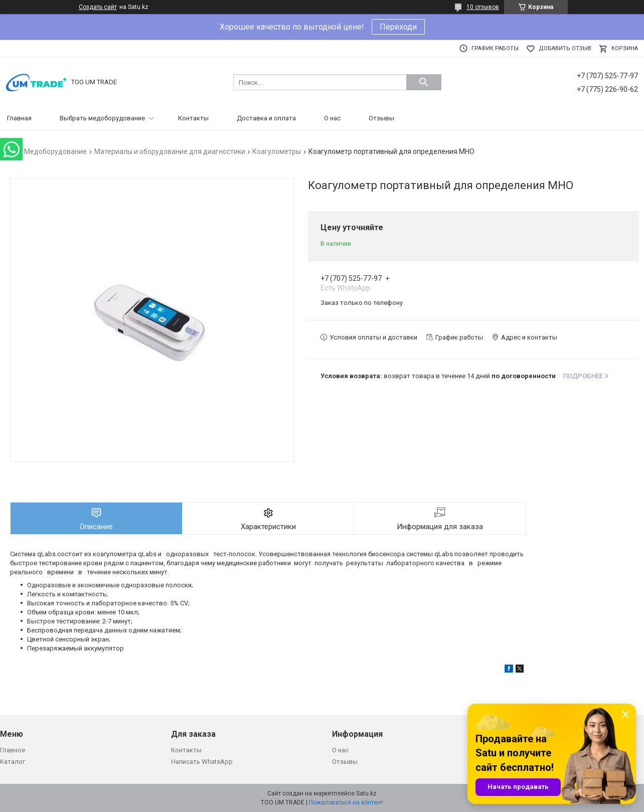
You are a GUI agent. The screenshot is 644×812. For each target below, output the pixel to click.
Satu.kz (366, 793)
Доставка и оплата (266, 118)
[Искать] (424, 82)
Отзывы (381, 118)
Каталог (13, 762)
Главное (13, 750)
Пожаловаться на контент (346, 802)
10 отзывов (483, 7)
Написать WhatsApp (202, 762)
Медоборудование (55, 151)
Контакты (193, 118)
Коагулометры (277, 151)
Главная (19, 118)
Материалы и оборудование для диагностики (170, 151)
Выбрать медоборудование (102, 118)
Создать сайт (98, 7)
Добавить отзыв (565, 48)
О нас (332, 118)
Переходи (398, 27)
